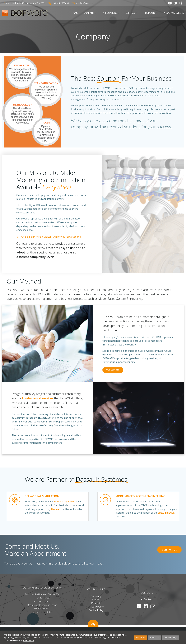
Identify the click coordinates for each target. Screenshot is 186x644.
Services (132, 13)
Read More (29, 640)
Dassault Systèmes (64, 502)
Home (75, 13)
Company (90, 13)
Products (151, 13)
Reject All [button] (155, 638)
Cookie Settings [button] (171, 638)
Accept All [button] (141, 638)
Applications (111, 13)
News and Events (174, 13)
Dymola (55, 509)
